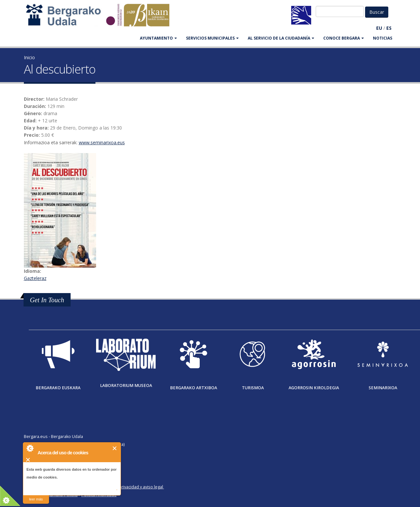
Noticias (383, 38)
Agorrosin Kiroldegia (314, 388)
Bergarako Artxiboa (193, 388)
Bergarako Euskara (58, 388)
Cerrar (115, 448)
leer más (36, 499)
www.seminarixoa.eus (102, 142)
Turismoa (253, 388)
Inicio (29, 57)
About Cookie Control (30, 448)
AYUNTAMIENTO (158, 38)
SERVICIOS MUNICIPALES (212, 38)
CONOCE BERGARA (344, 38)
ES (389, 28)
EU (379, 28)
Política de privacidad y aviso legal (131, 487)
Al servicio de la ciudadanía (281, 38)
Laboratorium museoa (126, 385)
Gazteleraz (35, 278)
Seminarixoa (383, 388)
